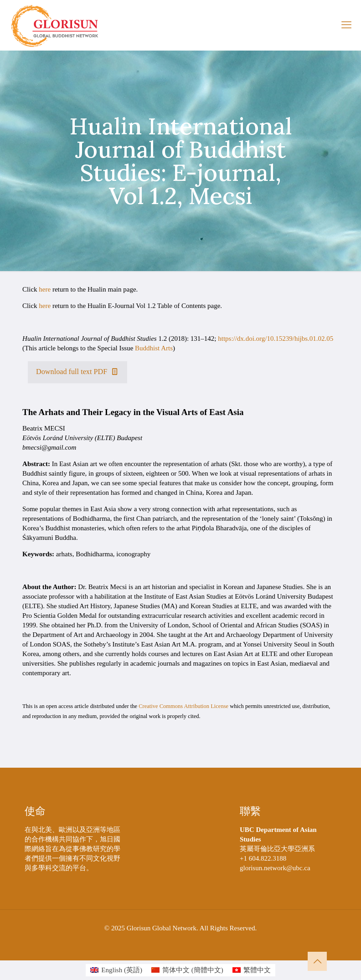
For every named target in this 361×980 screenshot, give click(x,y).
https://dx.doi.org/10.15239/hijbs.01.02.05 (276, 339)
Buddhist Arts (154, 348)
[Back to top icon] (317, 961)
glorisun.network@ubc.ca (275, 868)
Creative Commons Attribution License (183, 706)
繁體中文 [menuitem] (257, 970)
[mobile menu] (346, 25)
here (45, 289)
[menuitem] (116, 970)
